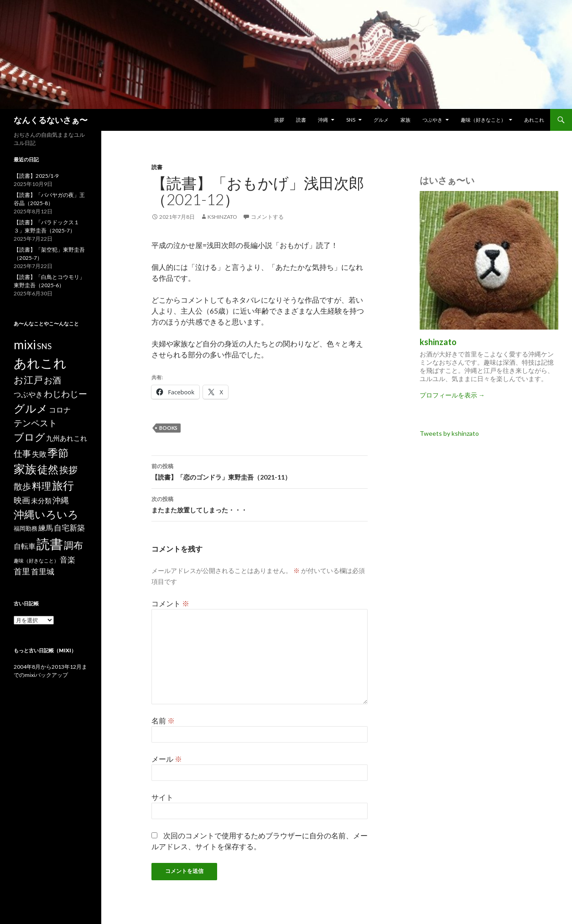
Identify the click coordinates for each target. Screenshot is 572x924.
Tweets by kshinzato (449, 433)
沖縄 (323, 120)
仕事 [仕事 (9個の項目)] (22, 453)
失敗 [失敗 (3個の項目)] (39, 454)
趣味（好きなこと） (483, 120)
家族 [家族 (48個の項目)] (25, 469)
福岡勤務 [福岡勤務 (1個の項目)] (26, 528)
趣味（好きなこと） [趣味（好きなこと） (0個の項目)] (36, 560)
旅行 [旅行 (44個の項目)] (63, 485)
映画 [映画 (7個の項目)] (22, 500)
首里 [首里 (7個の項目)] (22, 571)
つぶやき (432, 120)
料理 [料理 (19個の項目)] (42, 486)
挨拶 (279, 120)
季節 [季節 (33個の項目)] (58, 453)
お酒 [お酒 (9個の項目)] (52, 380)
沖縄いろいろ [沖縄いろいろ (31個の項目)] (46, 514)
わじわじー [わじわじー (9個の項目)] (65, 394)
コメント (170, 603)
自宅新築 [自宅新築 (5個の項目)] (69, 528)
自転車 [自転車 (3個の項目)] (25, 546)
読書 (301, 120)
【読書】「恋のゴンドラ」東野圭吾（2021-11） (260, 471)
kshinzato (222, 217)
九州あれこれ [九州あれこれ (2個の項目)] (67, 438)
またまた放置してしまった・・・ (260, 504)
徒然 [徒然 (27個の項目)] (48, 469)
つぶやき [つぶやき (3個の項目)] (28, 394)
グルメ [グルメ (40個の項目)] (31, 408)
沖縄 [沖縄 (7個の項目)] (61, 500)
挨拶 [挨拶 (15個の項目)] (68, 470)
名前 (163, 720)
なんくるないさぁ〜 (51, 120)
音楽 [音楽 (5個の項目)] (68, 560)
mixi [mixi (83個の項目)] (25, 345)
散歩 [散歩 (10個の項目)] (22, 486)
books (168, 428)
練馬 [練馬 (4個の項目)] (46, 528)
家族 (406, 120)
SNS (351, 120)
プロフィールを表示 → (452, 395)
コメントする (267, 217)
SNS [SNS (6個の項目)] (44, 346)
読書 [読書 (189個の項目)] (50, 544)
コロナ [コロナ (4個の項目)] (60, 410)
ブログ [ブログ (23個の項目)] (29, 437)
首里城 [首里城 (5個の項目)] (43, 571)
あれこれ (534, 120)
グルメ (381, 120)
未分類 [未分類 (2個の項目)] (41, 501)
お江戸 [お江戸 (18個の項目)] (28, 380)
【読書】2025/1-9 (36, 176)
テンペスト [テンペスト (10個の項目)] (35, 423)
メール (167, 759)
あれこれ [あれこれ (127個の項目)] (40, 363)
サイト (162, 797)
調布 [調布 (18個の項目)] (73, 545)
